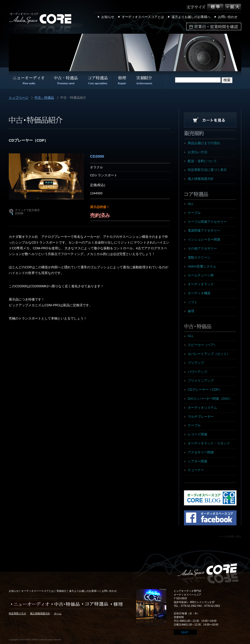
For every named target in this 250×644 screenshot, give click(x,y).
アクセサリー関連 (201, 452)
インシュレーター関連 (204, 239)
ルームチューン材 (201, 275)
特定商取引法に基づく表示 (207, 170)
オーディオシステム (202, 408)
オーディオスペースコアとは (143, 17)
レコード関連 (197, 434)
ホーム (58, 613)
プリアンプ (196, 363)
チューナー (196, 470)
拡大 (233, 7)
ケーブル (194, 213)
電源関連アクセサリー (204, 230)
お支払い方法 (197, 152)
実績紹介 (61, 591)
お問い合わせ (228, 17)
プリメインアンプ (201, 381)
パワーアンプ (197, 372)
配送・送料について (202, 161)
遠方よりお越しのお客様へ (191, 17)
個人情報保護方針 (201, 179)
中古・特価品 (44, 98)
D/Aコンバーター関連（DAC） (210, 399)
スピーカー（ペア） (202, 345)
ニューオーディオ (29, 604)
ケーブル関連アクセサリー (207, 222)
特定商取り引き (17, 613)
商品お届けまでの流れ (204, 143)
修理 (191, 311)
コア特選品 (94, 604)
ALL (191, 204)
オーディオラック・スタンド (209, 443)
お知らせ (108, 17)
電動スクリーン (199, 257)
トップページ (18, 98)
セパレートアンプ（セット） (209, 354)
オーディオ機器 (199, 293)
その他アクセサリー (202, 248)
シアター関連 (197, 461)
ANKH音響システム (202, 266)
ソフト (193, 302)
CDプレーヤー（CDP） (205, 390)
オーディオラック (201, 284)
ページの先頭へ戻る (230, 536)
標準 (216, 7)
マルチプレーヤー (201, 417)
